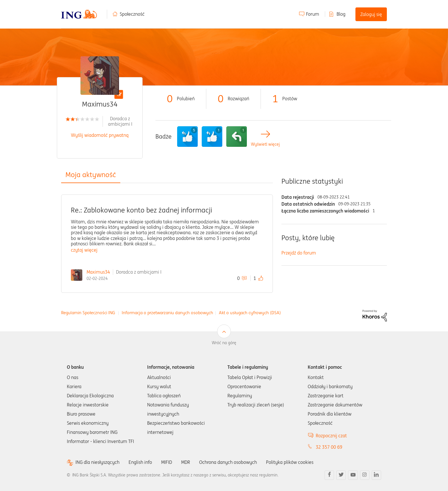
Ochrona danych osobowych (228, 462)
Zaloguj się (371, 14)
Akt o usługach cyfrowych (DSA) (250, 313)
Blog (341, 14)
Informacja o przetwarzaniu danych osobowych (167, 313)
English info (140, 462)
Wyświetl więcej (265, 144)
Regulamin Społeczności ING (88, 313)
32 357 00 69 (329, 447)
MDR (186, 462)
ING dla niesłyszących (97, 462)
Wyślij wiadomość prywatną (100, 135)
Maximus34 (98, 272)
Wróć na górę (224, 343)
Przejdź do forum (299, 253)
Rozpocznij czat (331, 436)
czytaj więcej (84, 250)
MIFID (167, 462)
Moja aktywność (91, 175)
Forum (313, 14)
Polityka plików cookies (290, 462)
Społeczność (132, 14)
